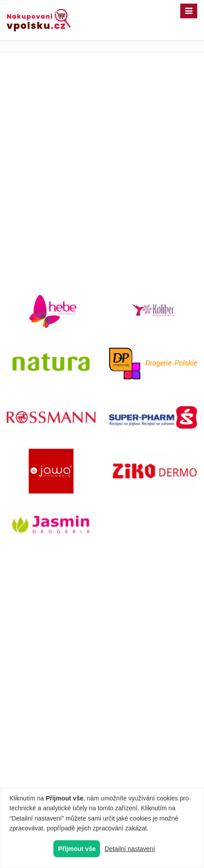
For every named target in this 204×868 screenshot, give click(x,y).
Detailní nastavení (130, 849)
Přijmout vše (77, 849)
